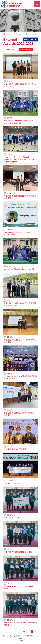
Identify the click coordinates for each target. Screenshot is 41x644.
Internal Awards (11, 49)
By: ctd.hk (20, 641)
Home (8, 34)
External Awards (26, 49)
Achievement (18, 34)
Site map (6, 636)
